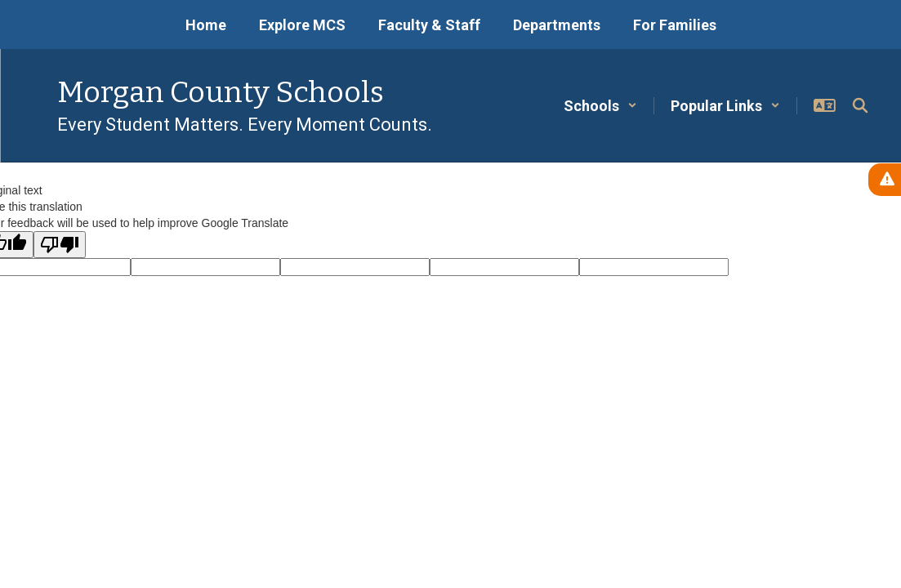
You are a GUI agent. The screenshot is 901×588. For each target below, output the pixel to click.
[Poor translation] (60, 245)
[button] (600, 106)
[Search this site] (860, 105)
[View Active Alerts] (885, 180)
